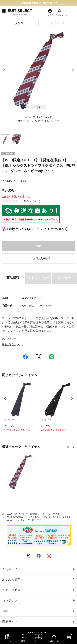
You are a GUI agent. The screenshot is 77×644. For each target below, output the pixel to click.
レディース (58, 23)
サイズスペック (39, 277)
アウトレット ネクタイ (51, 514)
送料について (9, 339)
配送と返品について (13, 344)
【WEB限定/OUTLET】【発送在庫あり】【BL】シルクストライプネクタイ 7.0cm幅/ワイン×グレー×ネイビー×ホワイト (39, 518)
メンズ (19, 23)
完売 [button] (39, 246)
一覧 (67, 447)
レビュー (64, 277)
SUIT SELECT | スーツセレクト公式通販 (20, 514)
